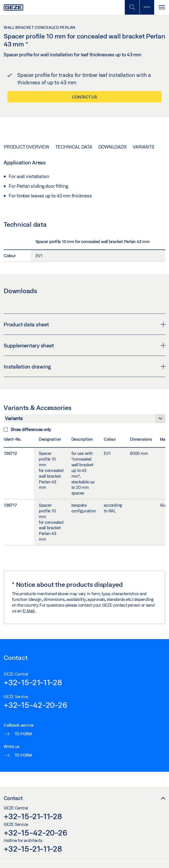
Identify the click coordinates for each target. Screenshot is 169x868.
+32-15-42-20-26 (35, 705)
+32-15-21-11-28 (33, 682)
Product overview (26, 147)
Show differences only (27, 429)
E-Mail (29, 611)
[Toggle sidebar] (147, 7)
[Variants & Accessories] (84, 420)
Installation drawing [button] (84, 367)
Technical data (74, 147)
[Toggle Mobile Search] (132, 7)
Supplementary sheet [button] (84, 345)
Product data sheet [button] (84, 324)
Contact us (84, 97)
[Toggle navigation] (162, 7)
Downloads (113, 147)
